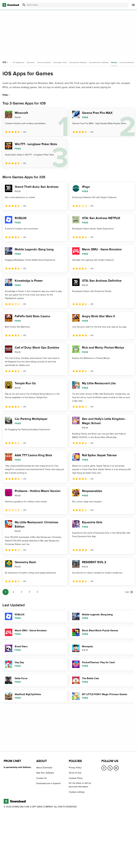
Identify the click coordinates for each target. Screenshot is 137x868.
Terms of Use (75, 773)
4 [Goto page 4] (29, 592)
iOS (5, 62)
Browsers (31, 62)
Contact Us (42, 778)
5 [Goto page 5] (37, 592)
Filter (7, 95)
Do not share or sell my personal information (80, 785)
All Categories (19, 62)
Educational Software (78, 62)
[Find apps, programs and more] (75, 5)
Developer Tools (60, 62)
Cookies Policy (76, 778)
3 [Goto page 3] (21, 592)
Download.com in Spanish (49, 783)
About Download (44, 768)
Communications (44, 62)
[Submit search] (24, 5)
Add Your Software (45, 773)
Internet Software (127, 62)
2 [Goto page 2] (13, 592)
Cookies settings (77, 792)
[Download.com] (11, 5)
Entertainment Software (99, 62)
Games (114, 63)
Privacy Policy (75, 768)
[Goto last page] (129, 592)
